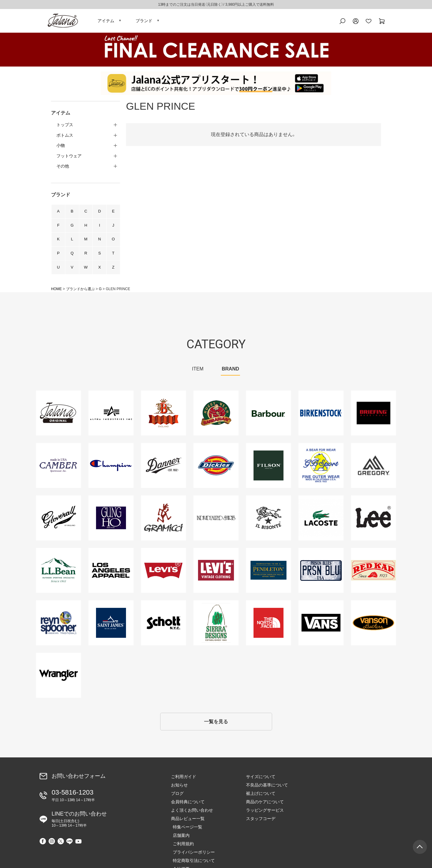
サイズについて (261, 782)
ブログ (177, 799)
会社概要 (329, 824)
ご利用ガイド (184, 782)
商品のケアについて (265, 807)
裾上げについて (261, 799)
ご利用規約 (331, 799)
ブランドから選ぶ (80, 293)
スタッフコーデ (261, 824)
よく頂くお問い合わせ (192, 816)
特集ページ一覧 (336, 782)
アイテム (106, 22)
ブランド (144, 22)
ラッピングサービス (265, 816)
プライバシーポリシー (342, 807)
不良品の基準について (267, 790)
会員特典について (188, 807)
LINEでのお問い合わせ (79, 823)
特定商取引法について (342, 816)
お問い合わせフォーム (79, 781)
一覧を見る (216, 726)
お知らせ (179, 790)
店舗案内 (329, 790)
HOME (56, 293)
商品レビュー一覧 (188, 824)
